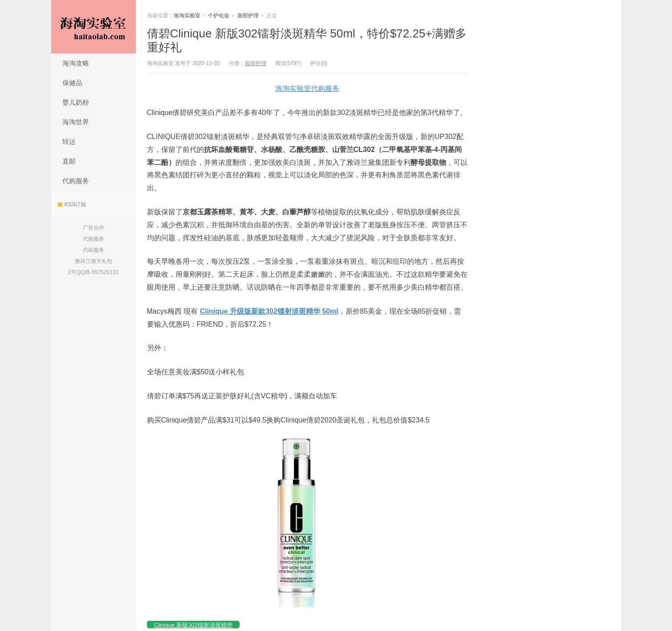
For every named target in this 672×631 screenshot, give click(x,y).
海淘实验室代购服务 (307, 88)
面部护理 (248, 16)
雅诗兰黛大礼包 (94, 261)
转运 (69, 141)
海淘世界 (76, 122)
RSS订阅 (72, 205)
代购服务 (76, 181)
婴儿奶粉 (76, 102)
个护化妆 (219, 16)
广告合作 (94, 228)
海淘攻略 (76, 63)
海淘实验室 (94, 27)
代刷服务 (94, 250)
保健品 (72, 83)
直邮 (69, 161)
